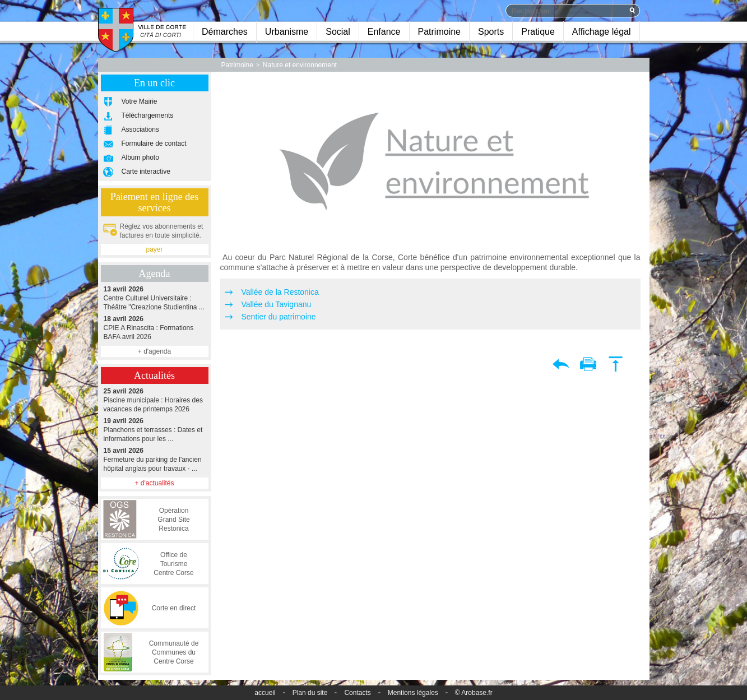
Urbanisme (287, 32)
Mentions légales (413, 693)
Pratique (538, 32)
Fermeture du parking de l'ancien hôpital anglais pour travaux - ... (155, 459)
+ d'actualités (154, 483)
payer (154, 249)
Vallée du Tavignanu (277, 304)
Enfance (384, 32)
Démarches (225, 32)
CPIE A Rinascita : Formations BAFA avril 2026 (155, 328)
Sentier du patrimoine (279, 317)
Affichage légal (602, 32)
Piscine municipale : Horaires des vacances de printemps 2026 (155, 400)
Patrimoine (439, 32)
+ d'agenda (154, 351)
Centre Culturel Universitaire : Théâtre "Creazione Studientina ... (155, 298)
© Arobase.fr (474, 693)
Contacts (357, 693)
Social (338, 32)
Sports (491, 32)
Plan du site (310, 693)
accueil (265, 693)
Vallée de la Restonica (280, 292)
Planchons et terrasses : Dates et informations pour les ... (155, 430)
